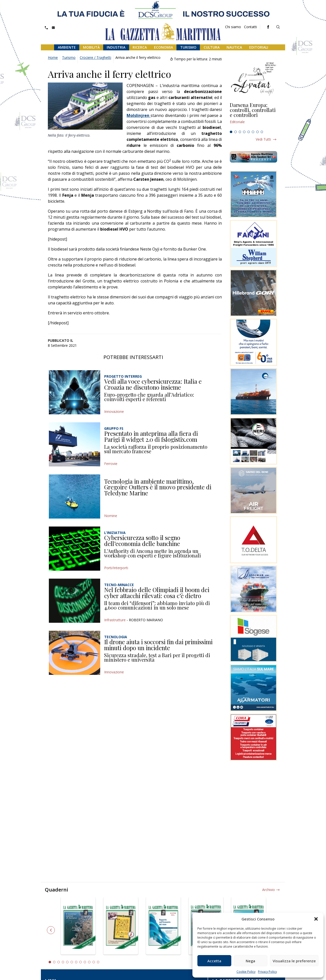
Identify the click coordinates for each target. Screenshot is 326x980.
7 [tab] (257, 132)
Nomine (111, 516)
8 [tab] (262, 132)
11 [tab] (94, 962)
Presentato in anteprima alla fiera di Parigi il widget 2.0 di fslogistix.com (151, 436)
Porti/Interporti (116, 568)
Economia (163, 47)
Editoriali (259, 47)
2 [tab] (236, 132)
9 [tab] (85, 962)
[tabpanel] (253, 115)
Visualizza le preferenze (294, 961)
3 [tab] (240, 132)
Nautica (234, 47)
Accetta (214, 961)
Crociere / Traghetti (95, 57)
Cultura (212, 47)
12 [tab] (98, 962)
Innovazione (114, 411)
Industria (116, 47)
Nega (250, 961)
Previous (51, 930)
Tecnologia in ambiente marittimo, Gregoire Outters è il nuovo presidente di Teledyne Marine (158, 487)
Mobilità (91, 47)
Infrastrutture (115, 620)
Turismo (188, 47)
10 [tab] (89, 962)
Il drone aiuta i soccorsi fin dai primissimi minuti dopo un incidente (158, 645)
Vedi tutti (263, 139)
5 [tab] (249, 132)
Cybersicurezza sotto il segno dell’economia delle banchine (142, 540)
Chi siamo (233, 27)
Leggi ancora (253, 115)
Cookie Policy (246, 972)
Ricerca (140, 47)
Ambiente (67, 47)
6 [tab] (253, 132)
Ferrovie (111, 464)
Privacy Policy (267, 972)
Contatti (250, 27)
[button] (316, 919)
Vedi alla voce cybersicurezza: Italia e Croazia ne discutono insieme (153, 384)
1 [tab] (231, 132)
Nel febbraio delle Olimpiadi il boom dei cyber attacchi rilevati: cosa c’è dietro (157, 593)
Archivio (269, 890)
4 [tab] (244, 132)
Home (53, 57)
